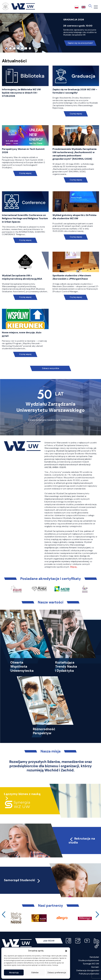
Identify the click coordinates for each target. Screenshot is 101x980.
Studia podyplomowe (89, 960)
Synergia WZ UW (91, 964)
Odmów (35, 973)
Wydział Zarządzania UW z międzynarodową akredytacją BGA (22, 277)
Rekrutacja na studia (82, 840)
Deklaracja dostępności (88, 970)
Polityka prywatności (89, 974)
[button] (66, 951)
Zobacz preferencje (57, 973)
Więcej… (74, 567)
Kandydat (94, 957)
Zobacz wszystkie (51, 368)
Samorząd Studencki (22, 880)
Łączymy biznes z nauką (22, 794)
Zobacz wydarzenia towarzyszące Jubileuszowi (51, 420)
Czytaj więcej (76, 114)
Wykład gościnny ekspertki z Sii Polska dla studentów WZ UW (74, 217)
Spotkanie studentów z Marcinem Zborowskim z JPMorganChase (72, 277)
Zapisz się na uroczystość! (80, 43)
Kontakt (95, 967)
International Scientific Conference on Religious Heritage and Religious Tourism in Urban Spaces (25, 218)
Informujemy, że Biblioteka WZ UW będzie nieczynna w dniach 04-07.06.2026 (21, 93)
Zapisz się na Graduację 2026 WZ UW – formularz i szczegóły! (75, 91)
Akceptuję (14, 973)
